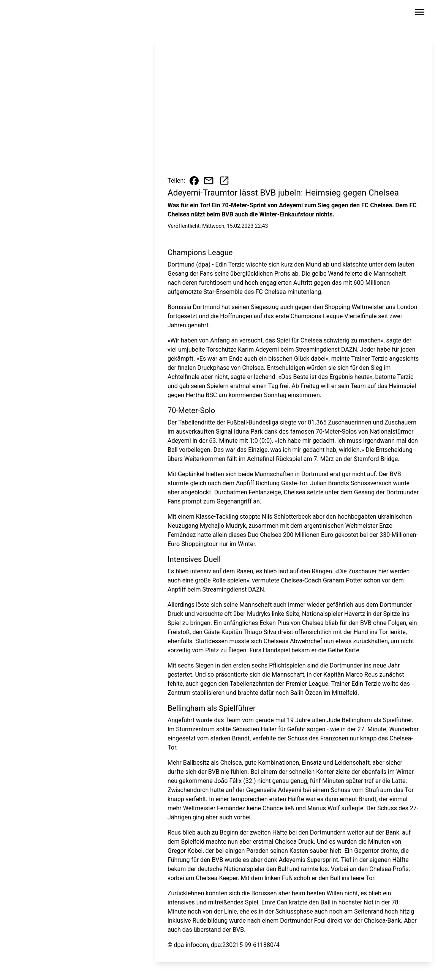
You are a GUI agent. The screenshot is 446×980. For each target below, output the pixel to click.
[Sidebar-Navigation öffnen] (420, 13)
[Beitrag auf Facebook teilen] (194, 181)
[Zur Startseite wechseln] (38, 14)
